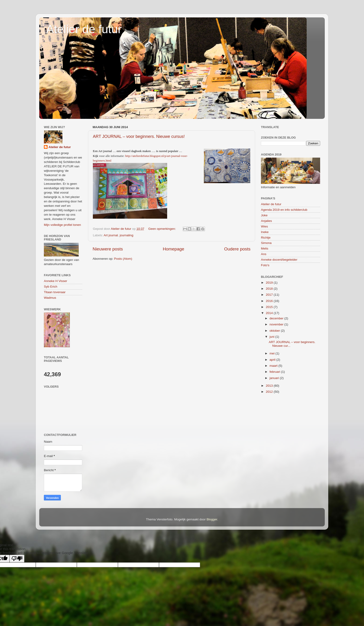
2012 (270, 392)
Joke (264, 215)
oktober (275, 331)
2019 (270, 283)
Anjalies (266, 221)
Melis (265, 248)
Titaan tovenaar (55, 292)
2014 (270, 313)
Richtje (266, 238)
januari (275, 378)
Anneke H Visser (55, 281)
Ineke (265, 232)
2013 (270, 386)
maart (274, 366)
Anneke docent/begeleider (279, 260)
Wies (264, 226)
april (273, 360)
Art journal (111, 235)
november (277, 324)
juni (272, 337)
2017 (270, 295)
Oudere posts (237, 249)
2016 (270, 301)
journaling (127, 235)
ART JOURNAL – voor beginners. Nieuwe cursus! (139, 136)
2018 (270, 289)
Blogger (212, 519)
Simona (266, 243)
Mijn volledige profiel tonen (62, 225)
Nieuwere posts (108, 249)
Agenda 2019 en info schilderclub (284, 210)
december (277, 318)
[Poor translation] (17, 559)
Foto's (265, 265)
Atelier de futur (84, 29)
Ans (264, 254)
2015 (270, 307)
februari (275, 372)
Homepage (173, 249)
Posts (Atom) (123, 259)
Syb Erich (51, 287)
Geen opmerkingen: (162, 229)
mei (273, 353)
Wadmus (50, 298)
